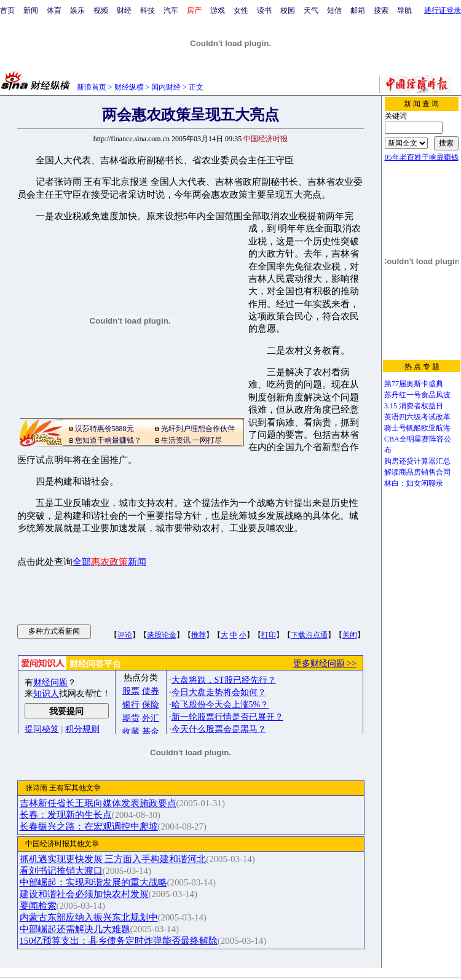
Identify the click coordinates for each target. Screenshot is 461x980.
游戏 (218, 10)
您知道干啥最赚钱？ (108, 440)
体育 (54, 10)
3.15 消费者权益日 (414, 406)
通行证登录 (443, 10)
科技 (148, 10)
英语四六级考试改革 (417, 417)
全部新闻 (109, 562)
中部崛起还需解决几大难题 (75, 929)
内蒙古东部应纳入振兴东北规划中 (89, 917)
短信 (334, 10)
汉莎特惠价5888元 (104, 429)
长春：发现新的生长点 (66, 815)
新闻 (31, 10)
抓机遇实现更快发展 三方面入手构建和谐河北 (113, 859)
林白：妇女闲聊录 (414, 483)
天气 (311, 10)
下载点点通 (309, 635)
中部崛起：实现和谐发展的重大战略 (93, 882)
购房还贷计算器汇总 (417, 461)
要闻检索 (38, 906)
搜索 (381, 10)
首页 (7, 10)
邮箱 (358, 10)
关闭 (350, 635)
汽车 (171, 10)
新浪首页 (92, 87)
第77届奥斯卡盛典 (414, 384)
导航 (404, 10)
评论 (125, 635)
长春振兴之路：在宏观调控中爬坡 (89, 826)
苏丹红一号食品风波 (417, 395)
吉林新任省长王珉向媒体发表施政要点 (98, 803)
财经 (124, 10)
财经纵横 (129, 87)
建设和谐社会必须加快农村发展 (84, 894)
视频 (101, 10)
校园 (288, 10)
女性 (241, 10)
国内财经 (166, 87)
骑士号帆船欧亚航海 (417, 428)
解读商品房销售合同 (417, 472)
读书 (264, 10)
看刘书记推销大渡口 (61, 871)
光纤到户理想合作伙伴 (198, 429)
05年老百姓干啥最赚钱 (422, 157)
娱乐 (77, 10)
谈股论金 (162, 635)
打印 (269, 635)
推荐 (199, 635)
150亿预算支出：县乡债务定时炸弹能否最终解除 (119, 941)
